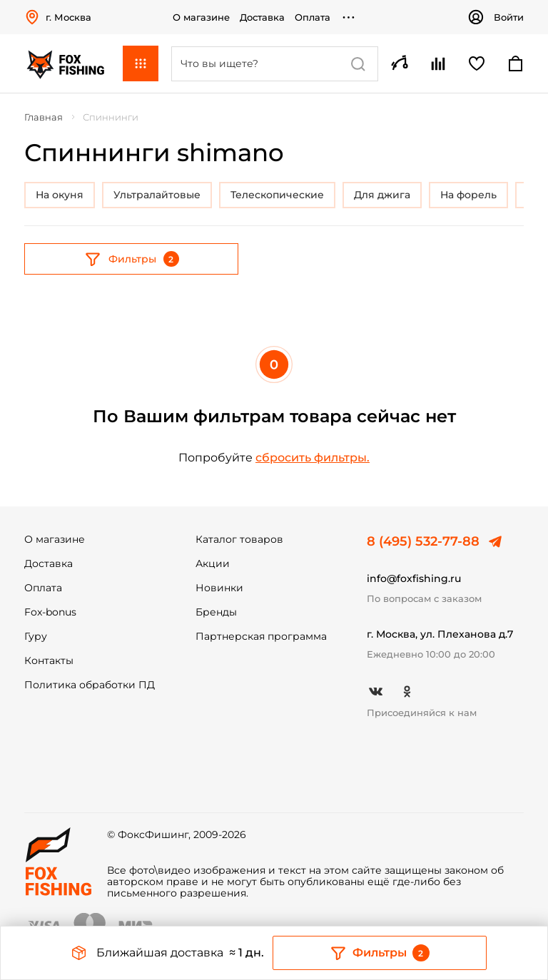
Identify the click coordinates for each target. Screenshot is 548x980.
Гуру (36, 636)
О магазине (201, 17)
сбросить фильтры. (313, 458)
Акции (213, 563)
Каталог (141, 63)
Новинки (219, 588)
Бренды (216, 612)
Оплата (313, 17)
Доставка (262, 17)
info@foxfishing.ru (414, 578)
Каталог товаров (239, 539)
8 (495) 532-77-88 (423, 541)
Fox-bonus (50, 612)
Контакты (49, 660)
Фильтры (132, 259)
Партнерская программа (261, 636)
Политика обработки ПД (90, 685)
